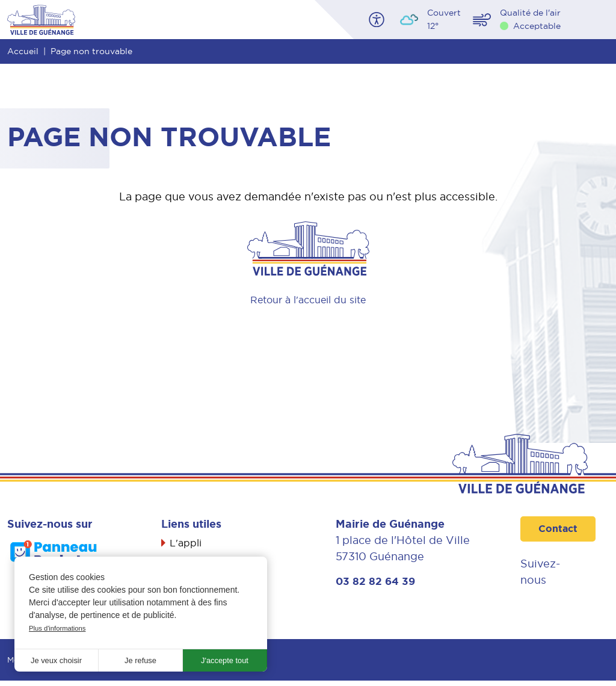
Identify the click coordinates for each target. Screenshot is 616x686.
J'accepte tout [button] (225, 660)
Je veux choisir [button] (56, 660)
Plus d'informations (60, 626)
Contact (560, 530)
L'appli (187, 543)
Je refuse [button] (141, 660)
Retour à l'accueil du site (308, 299)
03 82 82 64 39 (376, 582)
